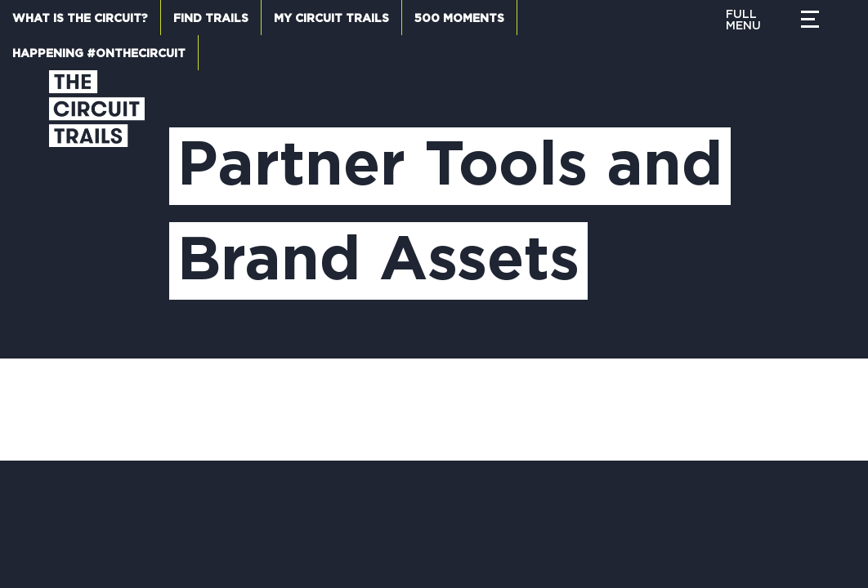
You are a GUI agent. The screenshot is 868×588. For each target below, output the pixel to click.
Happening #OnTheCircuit (99, 54)
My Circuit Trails (331, 19)
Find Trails (211, 19)
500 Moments (459, 19)
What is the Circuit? (80, 19)
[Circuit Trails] (97, 198)
